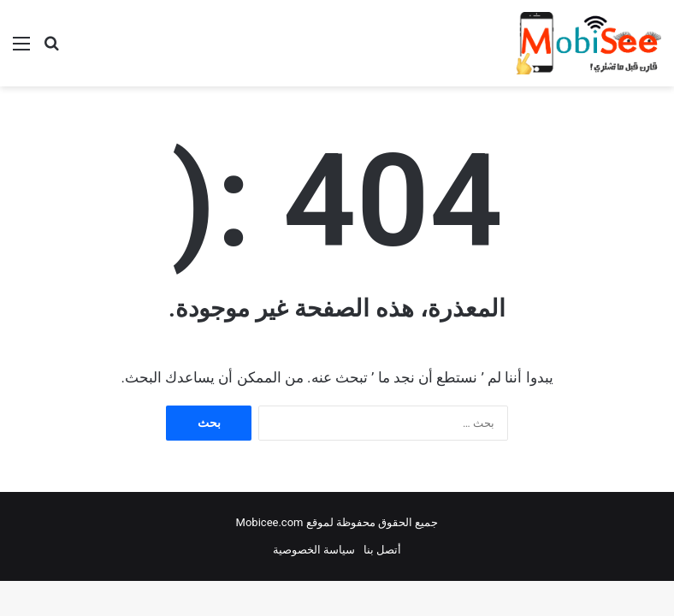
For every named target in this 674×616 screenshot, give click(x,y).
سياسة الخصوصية (314, 550)
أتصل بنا (382, 550)
